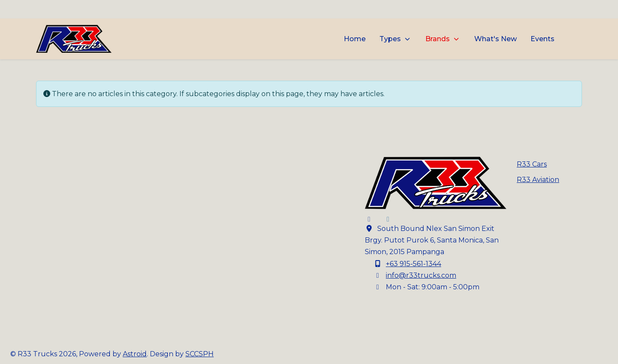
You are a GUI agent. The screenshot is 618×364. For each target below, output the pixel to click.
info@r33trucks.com (421, 275)
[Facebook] (369, 219)
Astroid (135, 354)
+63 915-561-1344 (414, 264)
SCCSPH (200, 354)
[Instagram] (388, 219)
